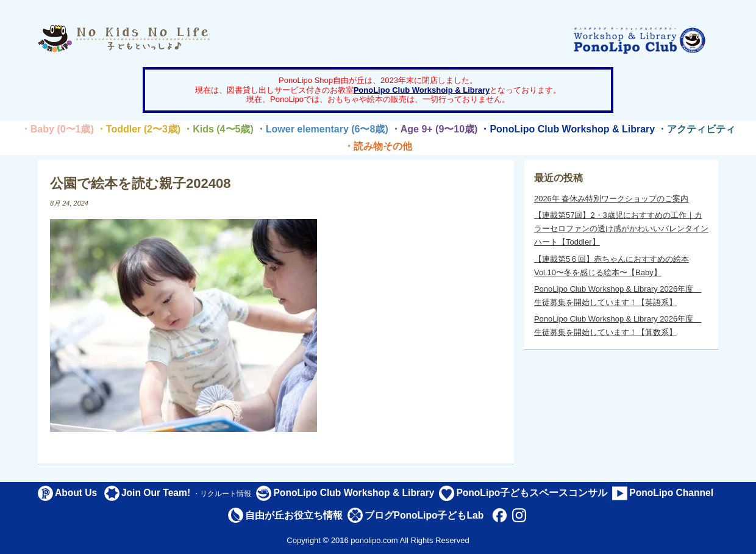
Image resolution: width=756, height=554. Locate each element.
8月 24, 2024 (69, 203)
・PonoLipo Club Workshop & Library (567, 129)
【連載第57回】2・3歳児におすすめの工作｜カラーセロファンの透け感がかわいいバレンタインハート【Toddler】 (621, 228)
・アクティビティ (696, 129)
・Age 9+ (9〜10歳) (434, 129)
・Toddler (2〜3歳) (138, 129)
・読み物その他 (378, 146)
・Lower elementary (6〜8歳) (322, 129)
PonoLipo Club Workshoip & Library (422, 90)
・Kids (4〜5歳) (218, 129)
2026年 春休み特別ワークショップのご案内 (612, 199)
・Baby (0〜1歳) (57, 129)
